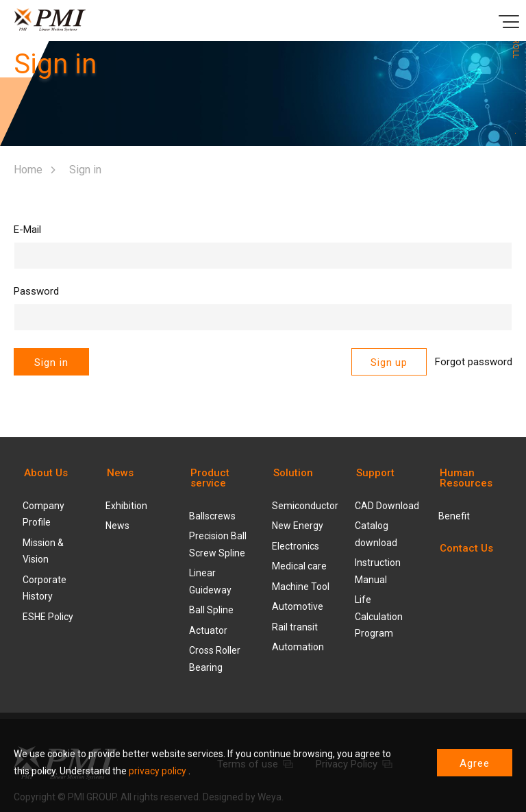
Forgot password (474, 362)
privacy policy (158, 771)
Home (28, 170)
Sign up (389, 362)
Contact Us (466, 549)
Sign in (51, 362)
